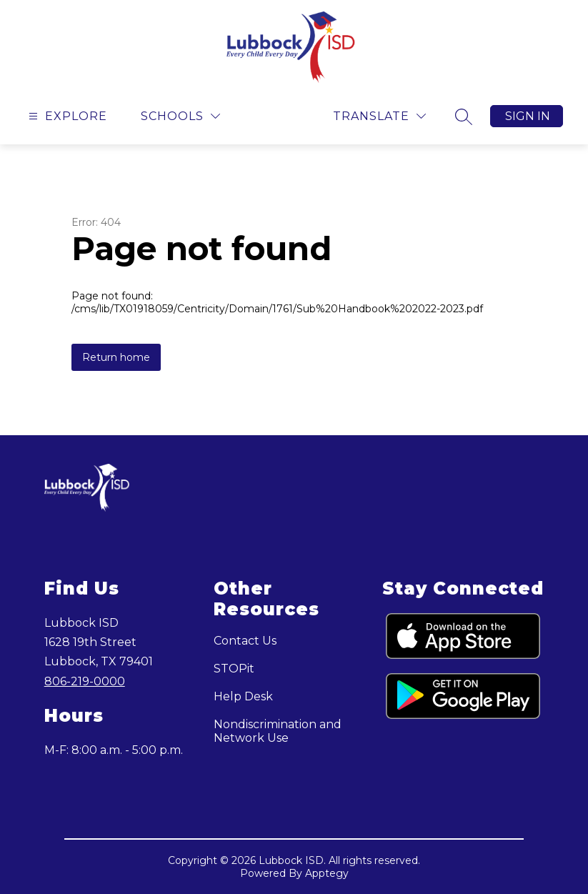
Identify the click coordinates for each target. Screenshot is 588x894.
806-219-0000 (85, 681)
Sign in (528, 116)
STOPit (234, 669)
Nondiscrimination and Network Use (278, 731)
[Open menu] (66, 116)
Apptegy (327, 873)
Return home (116, 357)
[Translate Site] (379, 116)
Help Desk (243, 696)
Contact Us (245, 641)
